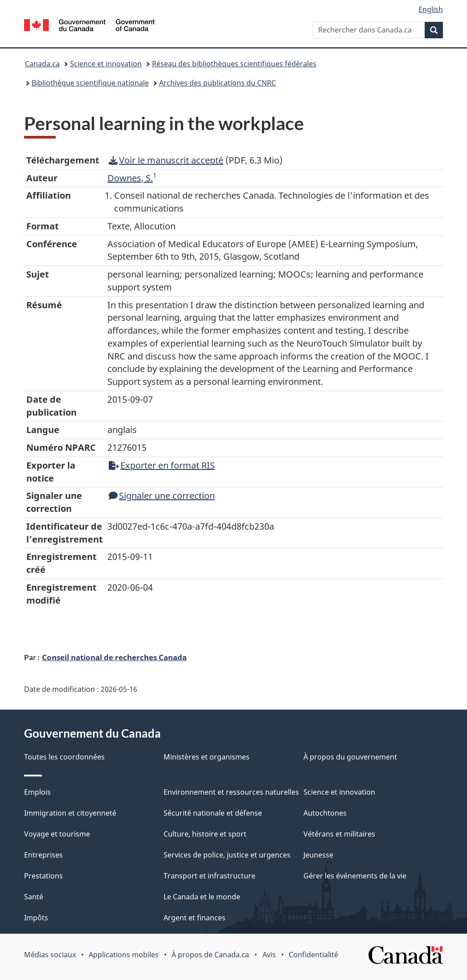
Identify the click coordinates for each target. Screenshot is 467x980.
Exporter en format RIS (162, 465)
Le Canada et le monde (202, 897)
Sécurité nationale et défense (213, 813)
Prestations (43, 876)
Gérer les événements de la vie (355, 876)
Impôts (36, 918)
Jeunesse (318, 855)
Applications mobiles (124, 955)
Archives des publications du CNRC (217, 83)
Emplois (37, 792)
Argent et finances (195, 918)
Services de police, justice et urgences (227, 855)
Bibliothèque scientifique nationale (90, 83)
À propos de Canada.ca (210, 955)
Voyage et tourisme (57, 834)
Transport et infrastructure (209, 876)
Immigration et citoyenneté (70, 813)
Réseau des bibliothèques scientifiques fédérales (234, 64)
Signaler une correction (162, 496)
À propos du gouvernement (350, 757)
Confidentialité (313, 955)
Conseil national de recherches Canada (114, 657)
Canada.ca (42, 64)
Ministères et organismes (207, 757)
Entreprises (43, 855)
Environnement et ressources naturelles (231, 792)
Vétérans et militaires (339, 834)
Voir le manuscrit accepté (166, 160)
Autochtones (325, 813)
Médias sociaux (50, 955)
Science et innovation (106, 64)
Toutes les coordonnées (64, 757)
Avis (269, 955)
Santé (34, 897)
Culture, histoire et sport (205, 834)
